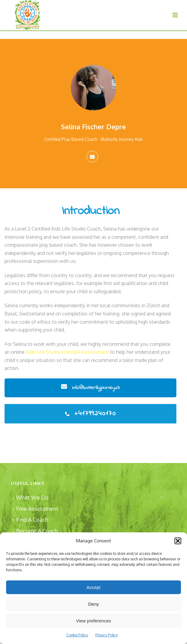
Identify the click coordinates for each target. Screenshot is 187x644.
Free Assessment (36, 509)
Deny (93, 604)
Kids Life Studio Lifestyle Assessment (67, 352)
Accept (93, 587)
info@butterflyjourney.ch (90, 388)
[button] (178, 541)
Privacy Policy (107, 635)
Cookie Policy (77, 635)
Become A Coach (35, 531)
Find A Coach (30, 520)
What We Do (31, 497)
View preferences (93, 621)
